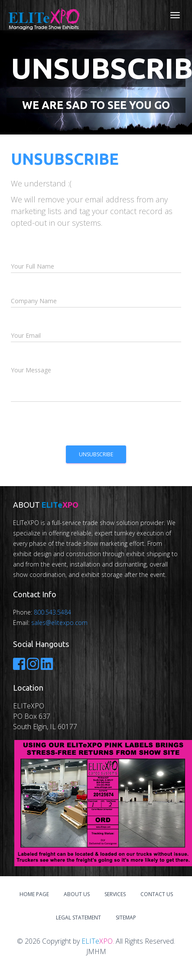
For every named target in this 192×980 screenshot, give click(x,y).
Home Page (34, 894)
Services (115, 894)
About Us (77, 894)
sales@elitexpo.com (59, 623)
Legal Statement (78, 918)
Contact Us (157, 894)
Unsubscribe (96, 454)
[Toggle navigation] (175, 15)
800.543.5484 (52, 612)
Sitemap (126, 918)
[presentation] (77, 426)
